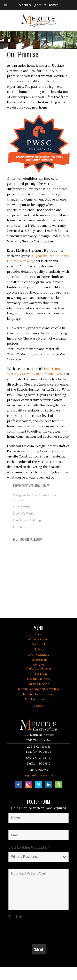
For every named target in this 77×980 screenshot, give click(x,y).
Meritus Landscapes (38, 669)
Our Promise (22, 507)
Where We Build (38, 639)
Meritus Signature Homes (39, 5)
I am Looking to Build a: (29, 848)
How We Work (24, 514)
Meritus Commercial (39, 699)
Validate (15, 917)
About (39, 634)
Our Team (20, 527)
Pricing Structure (39, 655)
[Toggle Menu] (6, 5)
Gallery (39, 650)
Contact (38, 706)
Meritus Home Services (38, 694)
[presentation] (40, 929)
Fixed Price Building (27, 520)
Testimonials (38, 660)
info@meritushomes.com (39, 776)
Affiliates (39, 665)
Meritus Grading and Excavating (39, 689)
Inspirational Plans (39, 645)
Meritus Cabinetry (39, 679)
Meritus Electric (39, 684)
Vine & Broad (39, 674)
